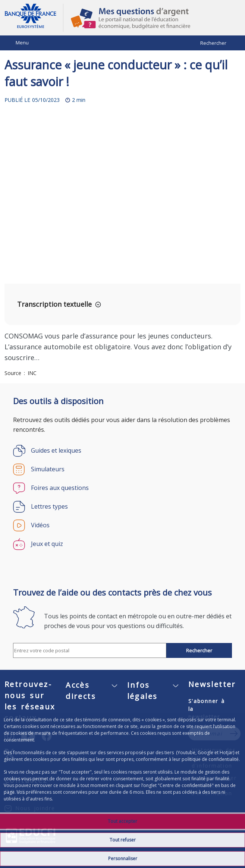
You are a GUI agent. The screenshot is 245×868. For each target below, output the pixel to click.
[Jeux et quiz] (122, 544)
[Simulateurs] (122, 469)
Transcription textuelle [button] (54, 304)
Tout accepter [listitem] (122, 821)
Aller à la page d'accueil (34, 18)
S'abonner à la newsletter (207, 709)
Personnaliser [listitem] (123, 858)
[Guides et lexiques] (122, 451)
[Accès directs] (92, 694)
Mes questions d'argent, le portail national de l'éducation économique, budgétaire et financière (152, 18)
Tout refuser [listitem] (123, 840)
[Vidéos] (122, 525)
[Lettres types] (122, 507)
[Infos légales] (153, 694)
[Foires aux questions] (122, 488)
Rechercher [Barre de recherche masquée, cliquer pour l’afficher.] (213, 43)
